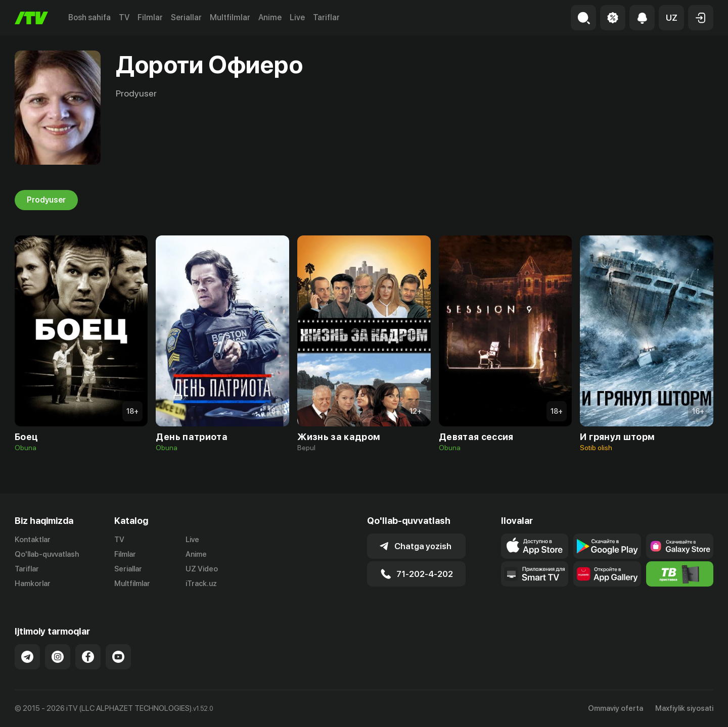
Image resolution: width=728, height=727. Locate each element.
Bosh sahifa (89, 17)
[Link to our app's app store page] (535, 546)
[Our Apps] (535, 574)
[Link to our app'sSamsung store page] (680, 546)
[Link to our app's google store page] (607, 546)
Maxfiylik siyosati (684, 708)
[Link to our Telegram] (27, 657)
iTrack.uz (201, 584)
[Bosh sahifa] (31, 18)
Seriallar (186, 17)
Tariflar (326, 17)
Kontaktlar (33, 540)
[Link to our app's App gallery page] (607, 574)
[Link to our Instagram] (58, 657)
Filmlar (150, 17)
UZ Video (202, 569)
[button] (671, 18)
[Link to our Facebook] (88, 657)
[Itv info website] (680, 574)
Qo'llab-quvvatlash (47, 554)
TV (124, 17)
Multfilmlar (230, 17)
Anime (270, 17)
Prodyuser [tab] (46, 200)
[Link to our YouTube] (118, 657)
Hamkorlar (33, 584)
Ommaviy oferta (616, 708)
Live (297, 17)
